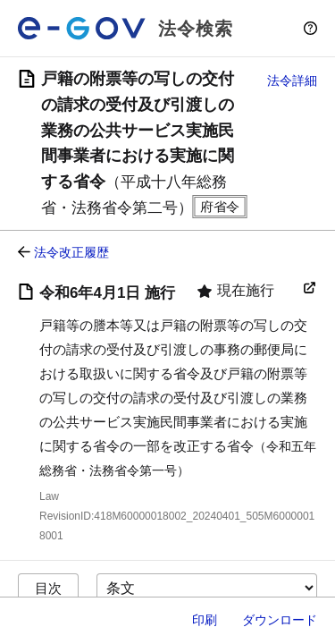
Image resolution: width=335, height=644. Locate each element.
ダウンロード (280, 620)
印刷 (205, 620)
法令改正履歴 (71, 252)
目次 (48, 588)
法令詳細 (292, 80)
